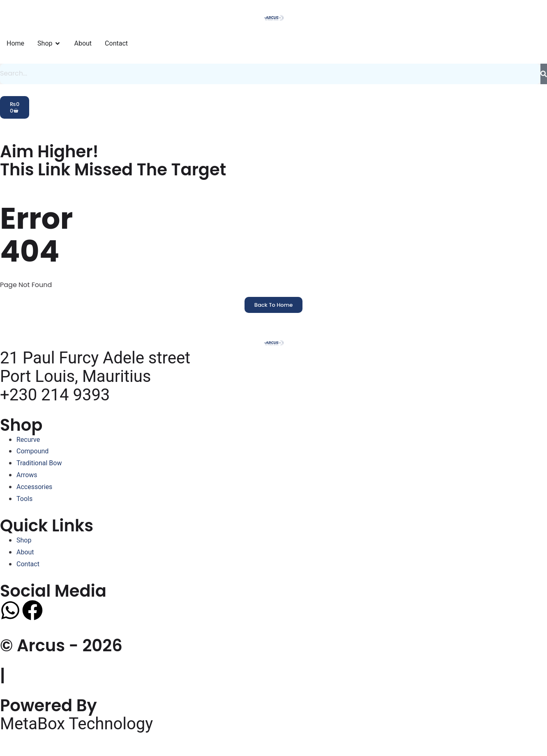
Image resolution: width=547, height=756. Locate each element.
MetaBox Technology (76, 723)
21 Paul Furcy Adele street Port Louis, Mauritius (95, 367)
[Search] (544, 74)
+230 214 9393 (55, 395)
